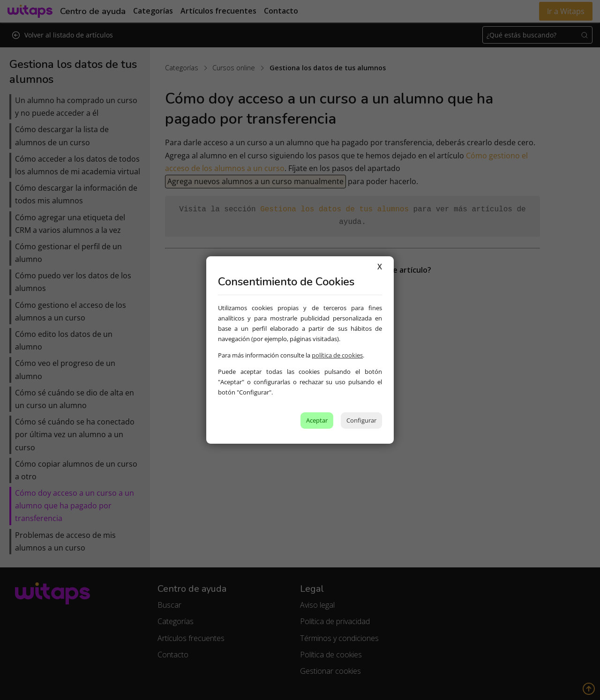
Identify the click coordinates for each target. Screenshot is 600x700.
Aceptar (317, 420)
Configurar (361, 420)
